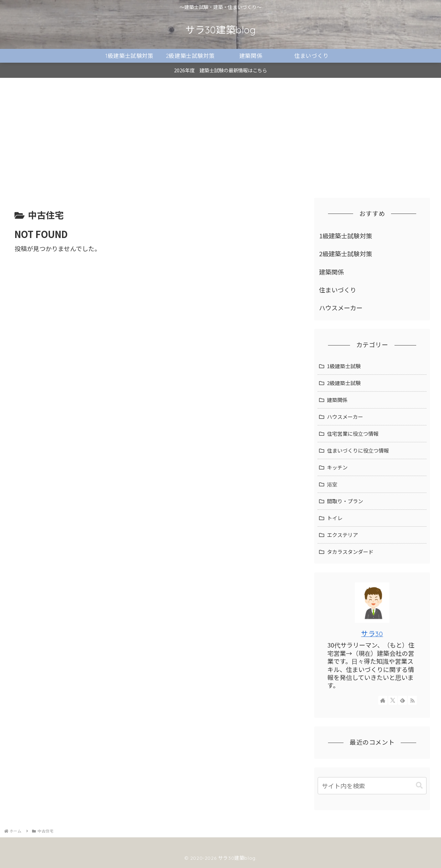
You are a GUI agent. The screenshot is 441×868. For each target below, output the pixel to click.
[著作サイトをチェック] (383, 700)
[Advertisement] (220, 134)
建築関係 (331, 272)
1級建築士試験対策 (346, 236)
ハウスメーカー (341, 308)
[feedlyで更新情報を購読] (402, 700)
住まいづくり (338, 290)
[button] (419, 786)
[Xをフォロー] (393, 700)
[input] (372, 786)
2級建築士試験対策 (346, 254)
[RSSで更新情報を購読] (412, 700)
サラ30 (372, 634)
